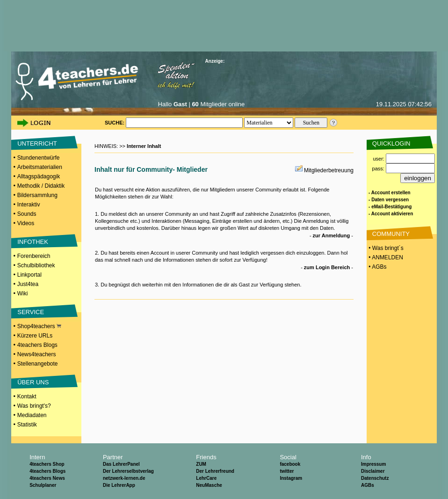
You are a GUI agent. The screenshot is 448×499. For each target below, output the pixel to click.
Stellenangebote (38, 364)
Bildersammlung (37, 195)
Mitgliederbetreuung (329, 170)
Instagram (291, 478)
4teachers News (47, 478)
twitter (287, 471)
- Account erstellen (390, 193)
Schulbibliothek (36, 265)
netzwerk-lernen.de (124, 478)
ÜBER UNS (33, 382)
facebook (290, 464)
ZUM (201, 464)
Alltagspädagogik (39, 176)
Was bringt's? (34, 406)
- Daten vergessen (389, 200)
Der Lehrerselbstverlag (128, 471)
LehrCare (206, 478)
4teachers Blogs (37, 345)
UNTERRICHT (37, 143)
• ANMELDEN (385, 257)
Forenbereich (34, 256)
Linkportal (29, 275)
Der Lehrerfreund (215, 471)
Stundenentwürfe (39, 158)
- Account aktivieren (391, 214)
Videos (26, 223)
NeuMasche (209, 485)
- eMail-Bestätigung (390, 207)
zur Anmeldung (332, 235)
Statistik (27, 425)
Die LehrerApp (119, 485)
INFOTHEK (33, 242)
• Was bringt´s (385, 248)
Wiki (23, 294)
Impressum (373, 464)
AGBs (368, 485)
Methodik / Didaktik (41, 186)
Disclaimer (373, 471)
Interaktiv (29, 205)
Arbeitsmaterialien (40, 167)
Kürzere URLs (35, 336)
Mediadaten (32, 415)
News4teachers (37, 354)
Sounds (27, 214)
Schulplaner (43, 485)
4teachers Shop (47, 464)
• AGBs (377, 267)
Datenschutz (375, 478)
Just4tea (28, 284)
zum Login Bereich (327, 267)
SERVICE (31, 312)
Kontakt (27, 396)
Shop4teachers (39, 326)
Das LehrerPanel (121, 464)
